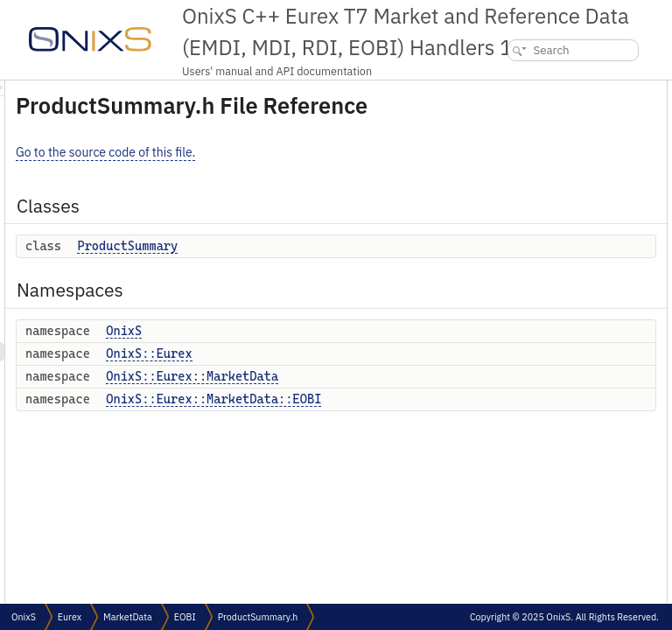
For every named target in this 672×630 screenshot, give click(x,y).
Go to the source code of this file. (324, 177)
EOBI (185, 617)
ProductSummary (346, 270)
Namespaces (508, 128)
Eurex (70, 617)
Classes (496, 90)
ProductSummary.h (258, 617)
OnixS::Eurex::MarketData (411, 401)
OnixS (343, 355)
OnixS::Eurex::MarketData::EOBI (432, 423)
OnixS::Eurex (367, 378)
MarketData (128, 617)
